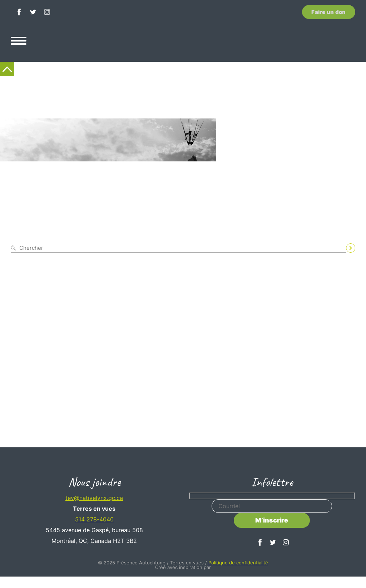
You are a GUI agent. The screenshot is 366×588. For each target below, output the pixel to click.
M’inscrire (272, 520)
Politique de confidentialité (238, 563)
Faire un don (328, 12)
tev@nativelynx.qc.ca (94, 498)
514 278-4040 (94, 519)
